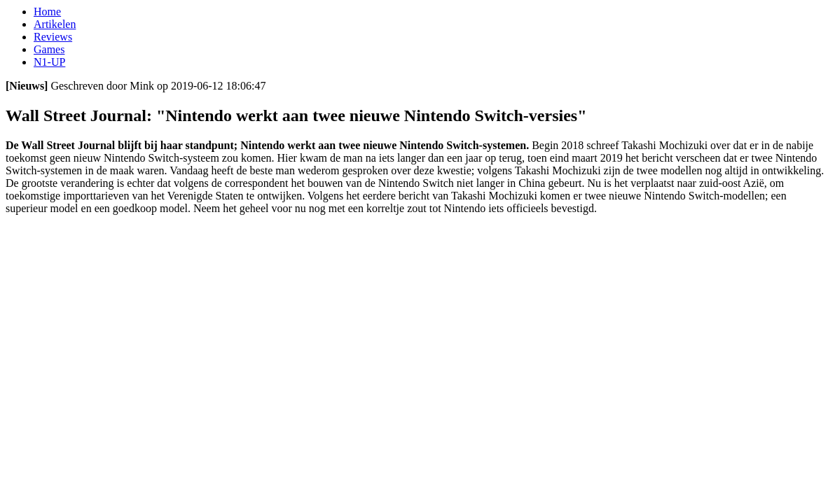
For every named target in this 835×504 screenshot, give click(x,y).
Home (47, 12)
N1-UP (49, 62)
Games (49, 49)
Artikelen (55, 24)
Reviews (53, 37)
